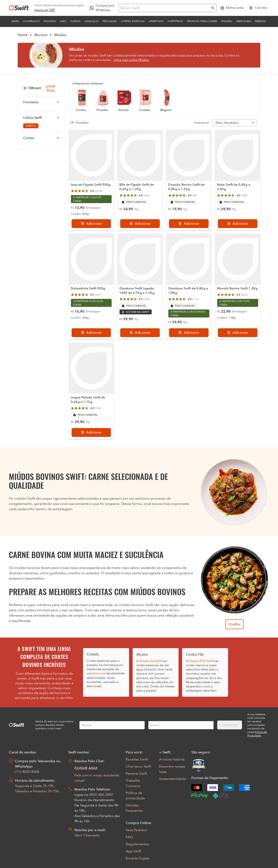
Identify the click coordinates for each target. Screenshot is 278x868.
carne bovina (96, 673)
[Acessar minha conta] (232, 8)
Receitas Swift (137, 759)
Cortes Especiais (133, 21)
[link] (45, 10)
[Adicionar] (91, 224)
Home (23, 35)
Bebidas (261, 21)
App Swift (133, 851)
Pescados (110, 21)
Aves (63, 21)
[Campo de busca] (165, 8)
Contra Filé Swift (201, 661)
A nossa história (172, 759)
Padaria (227, 21)
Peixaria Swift (136, 774)
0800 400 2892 (101, 795)
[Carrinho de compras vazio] (258, 8)
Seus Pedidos (136, 830)
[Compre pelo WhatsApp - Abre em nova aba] (103, 8)
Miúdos (60, 35)
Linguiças (92, 21)
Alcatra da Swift (150, 661)
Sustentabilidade (173, 779)
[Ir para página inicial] (19, 8)
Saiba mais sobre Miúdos (131, 60)
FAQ (129, 837)
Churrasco (31, 21)
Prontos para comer (202, 21)
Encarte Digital (138, 858)
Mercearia (244, 21)
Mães (15, 21)
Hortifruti (175, 21)
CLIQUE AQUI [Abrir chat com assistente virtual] (86, 768)
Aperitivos (156, 21)
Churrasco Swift (138, 766)
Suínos (75, 21)
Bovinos (50, 21)
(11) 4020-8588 (27, 772)
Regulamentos (137, 844)
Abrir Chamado (87, 835)
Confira (234, 624)
